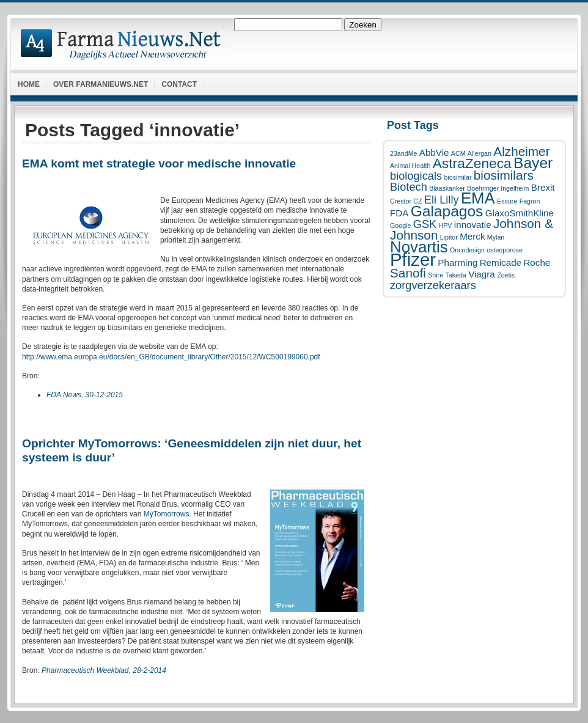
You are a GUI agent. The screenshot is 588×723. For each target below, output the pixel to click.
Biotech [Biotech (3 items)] (409, 187)
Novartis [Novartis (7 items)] (419, 247)
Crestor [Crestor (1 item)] (401, 201)
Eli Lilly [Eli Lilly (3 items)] (442, 200)
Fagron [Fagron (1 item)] (530, 201)
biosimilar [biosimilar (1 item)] (458, 177)
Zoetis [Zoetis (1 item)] (506, 275)
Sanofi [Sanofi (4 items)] (408, 273)
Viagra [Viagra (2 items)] (482, 274)
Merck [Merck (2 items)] (472, 236)
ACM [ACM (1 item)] (458, 153)
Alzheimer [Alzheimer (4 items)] (521, 151)
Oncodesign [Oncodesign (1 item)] (467, 250)
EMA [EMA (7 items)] (478, 198)
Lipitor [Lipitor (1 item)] (449, 237)
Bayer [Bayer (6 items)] (533, 163)
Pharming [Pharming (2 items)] (458, 262)
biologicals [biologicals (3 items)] (416, 176)
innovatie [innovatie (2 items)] (473, 225)
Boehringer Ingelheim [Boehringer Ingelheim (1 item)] (498, 188)
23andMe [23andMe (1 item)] (403, 153)
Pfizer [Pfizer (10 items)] (413, 259)
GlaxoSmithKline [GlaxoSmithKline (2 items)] (520, 213)
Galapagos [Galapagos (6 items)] (447, 211)
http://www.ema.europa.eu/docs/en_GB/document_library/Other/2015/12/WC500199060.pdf (171, 357)
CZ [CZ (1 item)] (417, 201)
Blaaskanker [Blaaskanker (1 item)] (447, 188)
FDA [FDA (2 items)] (399, 213)
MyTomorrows (167, 514)
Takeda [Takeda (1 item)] (455, 275)
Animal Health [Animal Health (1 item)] (410, 166)
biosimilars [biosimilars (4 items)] (504, 175)
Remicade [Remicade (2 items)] (501, 262)
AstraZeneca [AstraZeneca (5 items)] (472, 163)
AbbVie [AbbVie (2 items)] (434, 152)
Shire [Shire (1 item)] (435, 275)
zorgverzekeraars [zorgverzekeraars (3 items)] (433, 285)
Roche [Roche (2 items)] (537, 262)
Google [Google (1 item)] (400, 226)
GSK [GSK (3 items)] (425, 224)
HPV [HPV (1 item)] (446, 226)
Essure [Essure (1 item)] (507, 201)
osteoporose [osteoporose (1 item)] (505, 250)
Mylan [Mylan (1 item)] (496, 237)
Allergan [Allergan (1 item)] (480, 153)
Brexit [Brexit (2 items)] (543, 187)
